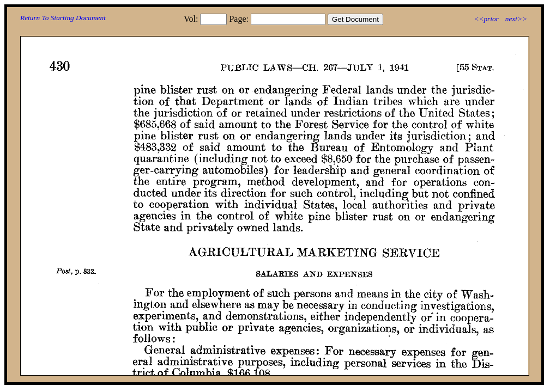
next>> (516, 19)
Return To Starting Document (63, 18)
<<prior (486, 19)
